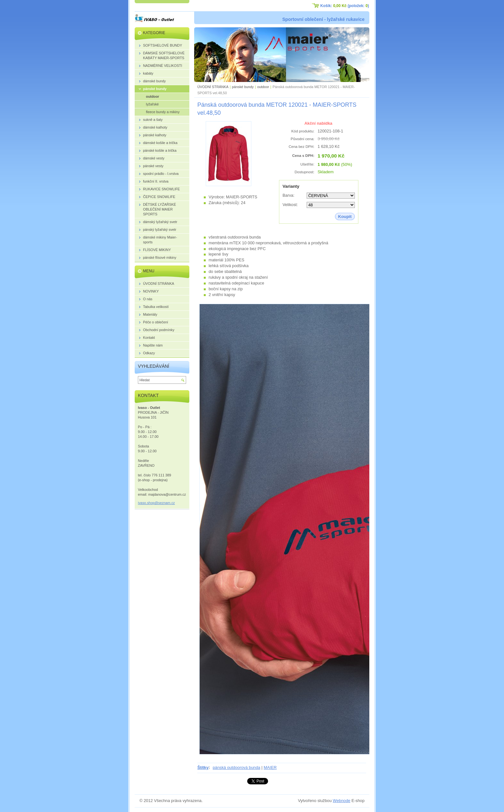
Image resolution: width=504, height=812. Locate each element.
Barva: (288, 195)
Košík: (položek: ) (345, 6)
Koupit (345, 217)
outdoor (263, 87)
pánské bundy (243, 87)
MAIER (270, 767)
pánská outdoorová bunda (237, 767)
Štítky (203, 767)
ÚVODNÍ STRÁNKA (213, 87)
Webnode (342, 801)
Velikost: (290, 205)
